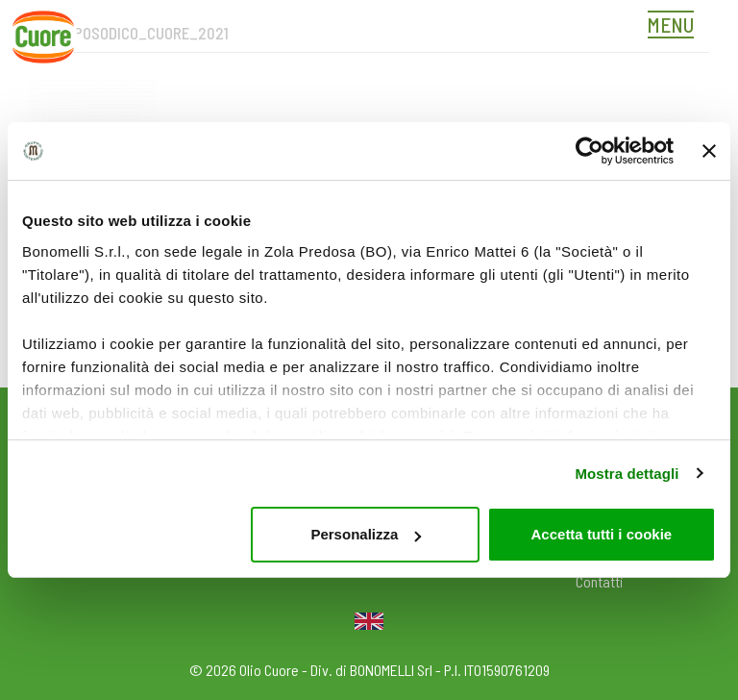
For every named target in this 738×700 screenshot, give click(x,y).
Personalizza (366, 534)
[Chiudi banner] (709, 151)
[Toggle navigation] (676, 27)
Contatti (600, 581)
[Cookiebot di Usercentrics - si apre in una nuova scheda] (590, 151)
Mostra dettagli (627, 474)
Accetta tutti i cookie (602, 534)
